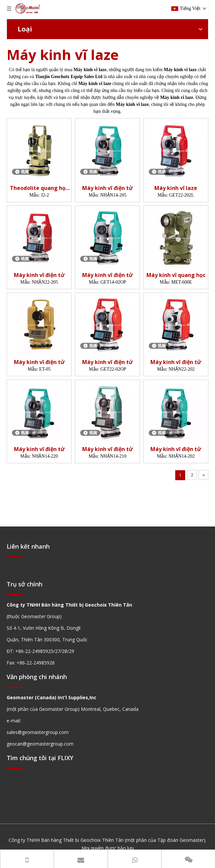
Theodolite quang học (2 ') (39, 188)
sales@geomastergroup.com (38, 732)
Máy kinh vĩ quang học (176, 275)
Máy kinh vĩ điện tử (108, 188)
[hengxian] (15, 556)
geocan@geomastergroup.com (40, 744)
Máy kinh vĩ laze (176, 188)
